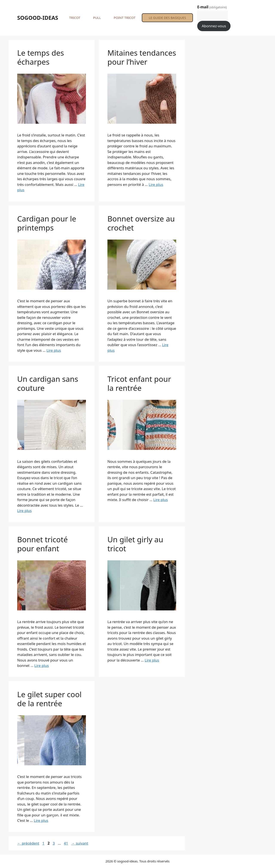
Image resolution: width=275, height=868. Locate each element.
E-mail (212, 7)
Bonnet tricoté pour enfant (42, 544)
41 (66, 843)
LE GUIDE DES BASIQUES (167, 18)
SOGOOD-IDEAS (38, 18)
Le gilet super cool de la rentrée (49, 699)
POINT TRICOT (125, 18)
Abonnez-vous (214, 26)
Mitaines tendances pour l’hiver (142, 57)
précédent (28, 843)
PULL (97, 18)
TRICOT (75, 18)
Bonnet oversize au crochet (141, 223)
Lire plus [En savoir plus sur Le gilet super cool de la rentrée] (41, 820)
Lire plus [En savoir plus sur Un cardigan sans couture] (24, 511)
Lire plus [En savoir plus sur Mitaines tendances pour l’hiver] (156, 184)
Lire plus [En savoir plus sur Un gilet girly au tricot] (152, 660)
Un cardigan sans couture (48, 383)
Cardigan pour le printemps (47, 223)
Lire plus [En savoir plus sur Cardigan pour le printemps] (54, 350)
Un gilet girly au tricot (135, 544)
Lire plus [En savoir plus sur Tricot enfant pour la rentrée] (160, 500)
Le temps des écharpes (41, 57)
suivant (80, 843)
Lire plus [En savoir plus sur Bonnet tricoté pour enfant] (42, 666)
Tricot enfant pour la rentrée (139, 383)
